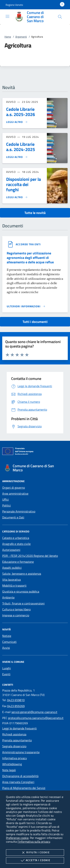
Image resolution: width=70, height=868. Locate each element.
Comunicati (9, 642)
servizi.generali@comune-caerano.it (34, 712)
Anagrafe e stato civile (16, 544)
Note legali (9, 770)
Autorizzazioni (11, 550)
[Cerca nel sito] (60, 17)
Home (8, 37)
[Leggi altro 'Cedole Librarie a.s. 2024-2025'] (17, 157)
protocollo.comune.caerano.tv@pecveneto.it (36, 718)
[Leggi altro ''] (26, 306)
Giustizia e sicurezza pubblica (21, 591)
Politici (7, 505)
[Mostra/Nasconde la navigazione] (7, 16)
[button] (14, 5)
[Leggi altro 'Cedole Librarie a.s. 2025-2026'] (17, 122)
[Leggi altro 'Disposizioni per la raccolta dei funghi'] (17, 197)
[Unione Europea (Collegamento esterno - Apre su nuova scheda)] (35, 452)
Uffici (6, 499)
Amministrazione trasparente (21, 752)
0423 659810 (16, 700)
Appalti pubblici (12, 568)
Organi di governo (14, 488)
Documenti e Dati (13, 517)
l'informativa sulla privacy (34, 842)
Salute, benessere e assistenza (22, 574)
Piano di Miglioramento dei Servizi (24, 788)
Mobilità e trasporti (14, 585)
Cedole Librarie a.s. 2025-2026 (21, 112)
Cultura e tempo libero (16, 609)
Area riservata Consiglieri (18, 782)
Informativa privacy (15, 758)
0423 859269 (16, 706)
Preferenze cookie (17, 838)
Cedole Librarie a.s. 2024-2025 (21, 147)
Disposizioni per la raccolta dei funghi (24, 184)
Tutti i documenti (35, 322)
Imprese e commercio (16, 615)
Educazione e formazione (18, 562)
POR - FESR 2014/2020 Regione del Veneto (30, 556)
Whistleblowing (12, 764)
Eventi (6, 674)
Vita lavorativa (11, 580)
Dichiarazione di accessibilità (20, 776)
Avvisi (6, 648)
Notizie (7, 636)
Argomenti (21, 37)
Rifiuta (35, 853)
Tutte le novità (35, 213)
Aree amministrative (15, 493)
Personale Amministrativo (19, 511)
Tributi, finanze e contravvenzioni (23, 603)
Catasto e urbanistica (16, 538)
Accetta (35, 860)
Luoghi (7, 668)
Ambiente (8, 597)
